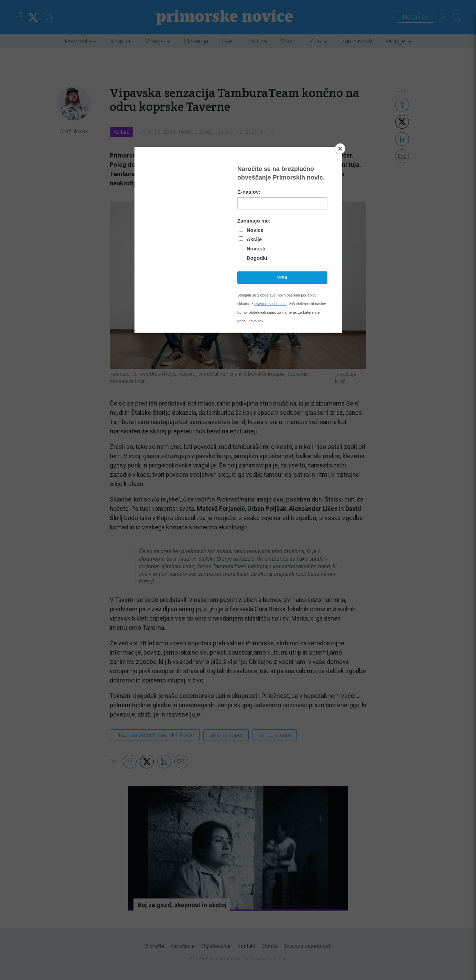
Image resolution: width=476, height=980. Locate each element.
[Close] (340, 149)
